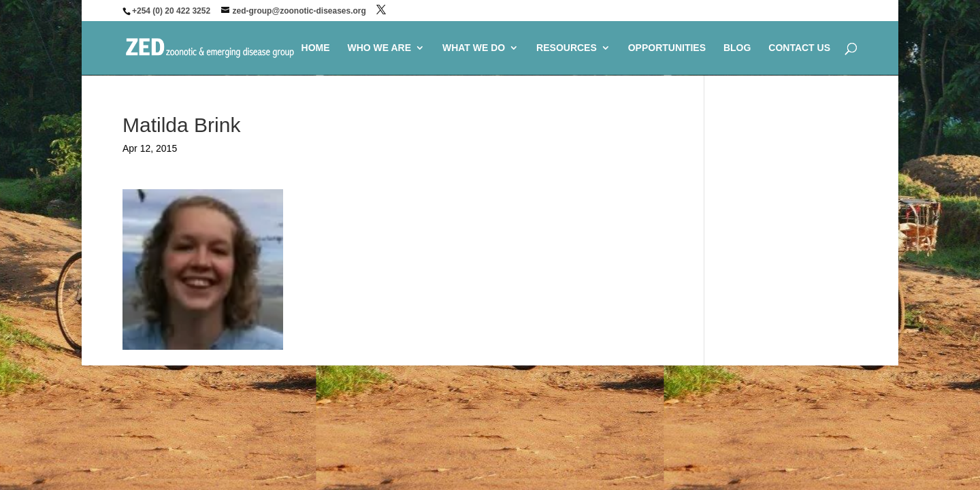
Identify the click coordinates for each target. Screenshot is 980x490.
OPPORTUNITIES (667, 48)
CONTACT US (799, 48)
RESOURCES (567, 48)
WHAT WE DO (474, 48)
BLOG (737, 48)
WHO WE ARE (379, 48)
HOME (316, 48)
